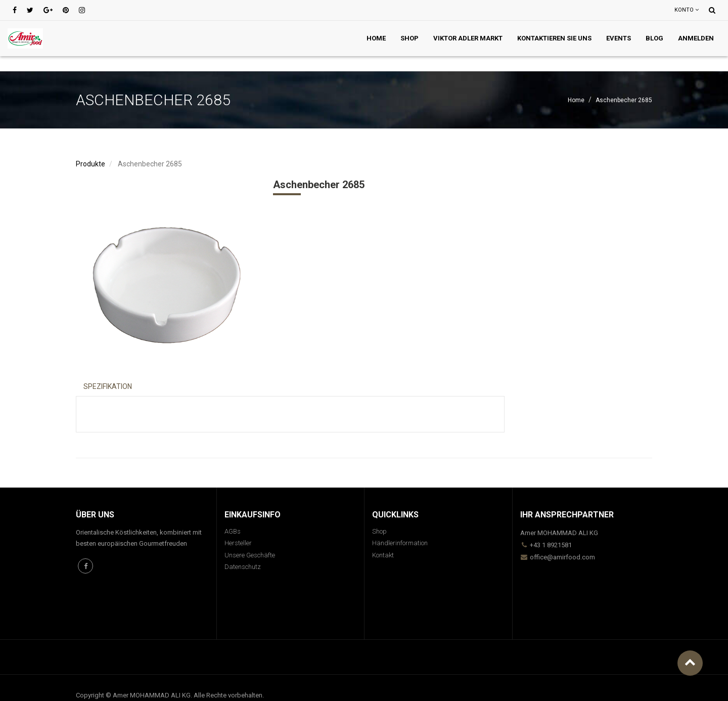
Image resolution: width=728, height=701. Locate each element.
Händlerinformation (400, 543)
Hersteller (238, 543)
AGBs (233, 531)
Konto (687, 10)
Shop (379, 531)
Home (576, 100)
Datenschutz (243, 567)
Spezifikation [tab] (108, 386)
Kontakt (383, 555)
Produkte (90, 164)
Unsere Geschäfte (250, 555)
